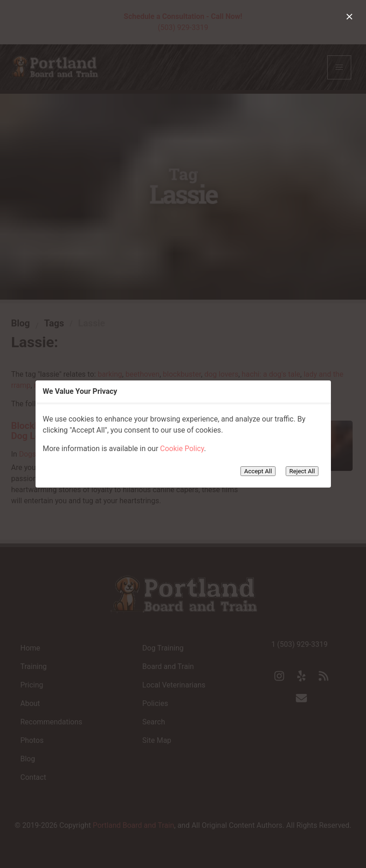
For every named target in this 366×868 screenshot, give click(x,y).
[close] (349, 17)
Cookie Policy (182, 449)
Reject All (302, 471)
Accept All (258, 471)
